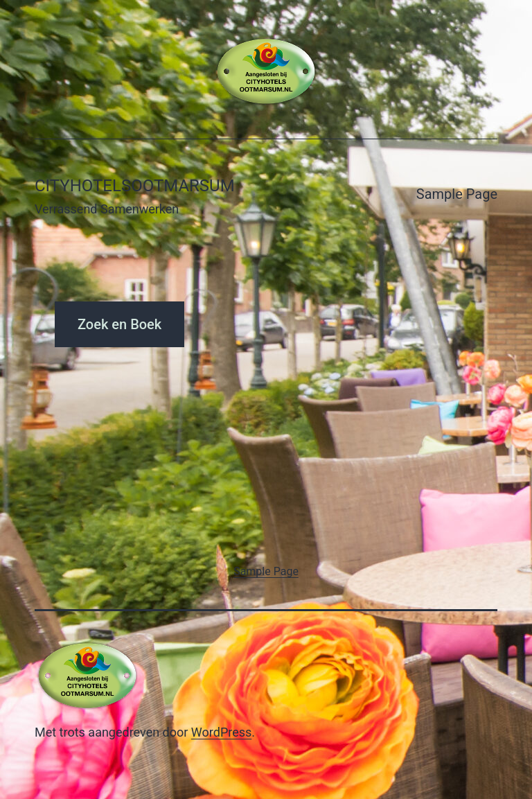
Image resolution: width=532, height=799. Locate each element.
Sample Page (457, 194)
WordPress (221, 732)
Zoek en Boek (119, 324)
